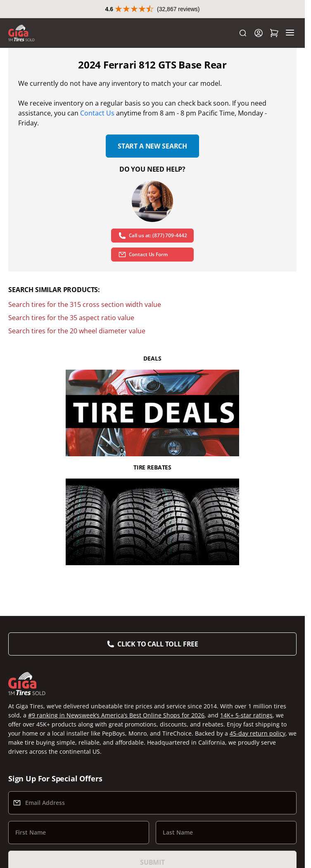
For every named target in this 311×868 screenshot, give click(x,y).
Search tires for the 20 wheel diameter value (77, 331)
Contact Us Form (143, 255)
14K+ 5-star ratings (246, 715)
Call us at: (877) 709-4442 (153, 236)
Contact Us (97, 113)
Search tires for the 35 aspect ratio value (71, 318)
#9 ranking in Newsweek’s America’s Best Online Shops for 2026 (116, 715)
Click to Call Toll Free (158, 644)
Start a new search (152, 146)
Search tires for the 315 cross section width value (85, 304)
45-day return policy (258, 733)
